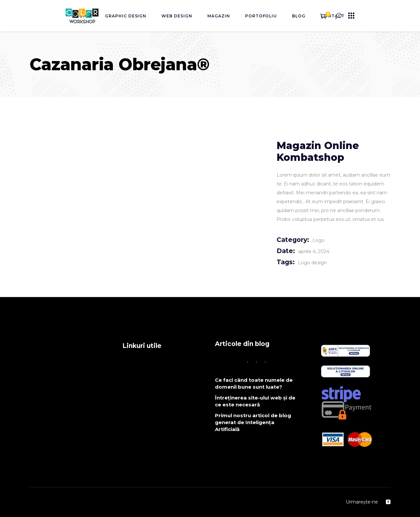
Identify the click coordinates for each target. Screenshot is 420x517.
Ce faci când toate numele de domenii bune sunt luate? (254, 383)
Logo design (312, 263)
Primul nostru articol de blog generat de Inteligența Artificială (253, 422)
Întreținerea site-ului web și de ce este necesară (255, 401)
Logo (318, 240)
